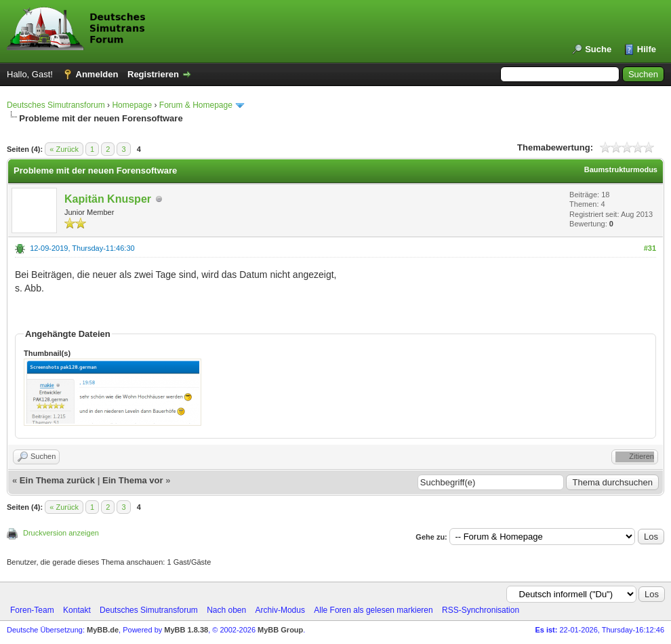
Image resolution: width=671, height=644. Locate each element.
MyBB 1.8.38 (186, 630)
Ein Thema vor (133, 480)
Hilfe (647, 49)
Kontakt (77, 610)
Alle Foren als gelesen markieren (373, 610)
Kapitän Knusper (108, 199)
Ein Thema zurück (57, 480)
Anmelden (97, 74)
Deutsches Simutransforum (56, 105)
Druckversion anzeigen (61, 533)
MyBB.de (103, 630)
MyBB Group (280, 630)
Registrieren (153, 74)
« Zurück (64, 149)
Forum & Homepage (196, 105)
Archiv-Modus (280, 610)
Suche (598, 49)
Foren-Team (32, 610)
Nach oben (226, 610)
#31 (650, 248)
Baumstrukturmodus (621, 169)
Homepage (132, 105)
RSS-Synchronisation (481, 610)
